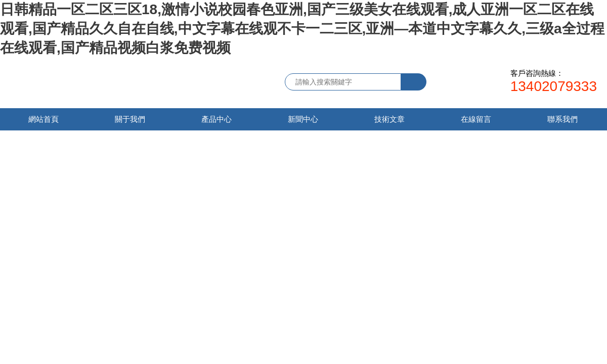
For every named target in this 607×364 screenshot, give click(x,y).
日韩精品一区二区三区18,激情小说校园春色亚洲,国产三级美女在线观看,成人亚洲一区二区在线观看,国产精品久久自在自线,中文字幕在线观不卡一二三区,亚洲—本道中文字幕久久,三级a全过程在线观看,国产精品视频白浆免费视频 (302, 29)
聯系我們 (562, 119)
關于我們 (130, 119)
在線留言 (476, 119)
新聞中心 (303, 119)
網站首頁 (44, 119)
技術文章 (389, 119)
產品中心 (216, 119)
